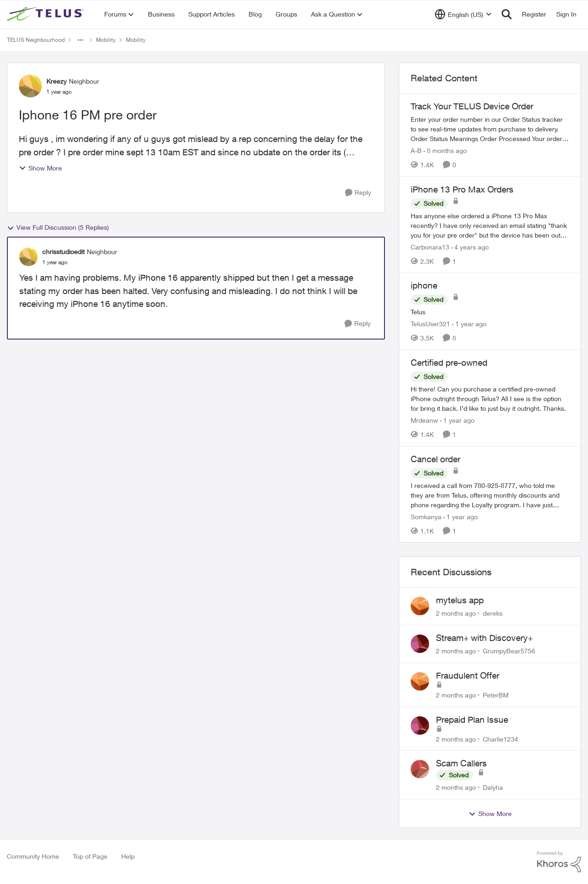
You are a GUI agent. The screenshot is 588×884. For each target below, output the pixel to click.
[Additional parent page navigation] (80, 40)
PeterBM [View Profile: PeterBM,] (496, 695)
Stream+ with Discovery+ (484, 638)
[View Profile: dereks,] (420, 606)
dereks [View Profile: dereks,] (493, 613)
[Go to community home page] (46, 14)
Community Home (33, 856)
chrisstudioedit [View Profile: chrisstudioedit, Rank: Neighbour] (63, 252)
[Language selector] (463, 14)
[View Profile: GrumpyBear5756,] (420, 644)
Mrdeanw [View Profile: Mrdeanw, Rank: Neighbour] (424, 420)
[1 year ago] (469, 324)
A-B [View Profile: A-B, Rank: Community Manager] (416, 150)
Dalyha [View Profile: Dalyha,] (493, 787)
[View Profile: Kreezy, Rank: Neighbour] (30, 86)
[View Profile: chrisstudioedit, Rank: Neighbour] (28, 257)
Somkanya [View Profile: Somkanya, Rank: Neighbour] (426, 516)
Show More (40, 168)
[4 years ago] (470, 246)
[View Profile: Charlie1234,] (420, 725)
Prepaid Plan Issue (472, 720)
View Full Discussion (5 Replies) (58, 227)
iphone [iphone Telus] (424, 285)
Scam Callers (461, 763)
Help (128, 856)
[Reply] (358, 193)
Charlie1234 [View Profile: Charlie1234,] (500, 739)
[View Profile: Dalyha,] (420, 769)
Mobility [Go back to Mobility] (106, 40)
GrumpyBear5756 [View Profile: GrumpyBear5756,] (509, 651)
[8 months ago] (445, 150)
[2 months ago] (456, 613)
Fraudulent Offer (468, 675)
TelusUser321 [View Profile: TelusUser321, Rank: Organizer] (430, 324)
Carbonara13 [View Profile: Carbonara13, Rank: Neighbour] (430, 246)
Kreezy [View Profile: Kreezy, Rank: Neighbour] (57, 81)
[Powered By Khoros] (559, 862)
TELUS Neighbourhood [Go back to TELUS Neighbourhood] (36, 40)
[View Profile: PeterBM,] (420, 681)
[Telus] (490, 312)
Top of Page (90, 856)
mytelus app (460, 600)
